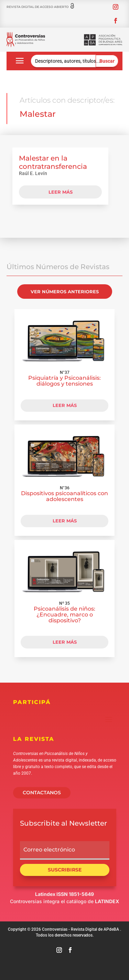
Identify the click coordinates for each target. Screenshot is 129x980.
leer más (61, 192)
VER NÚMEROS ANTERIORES (65, 292)
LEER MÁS (65, 405)
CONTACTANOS (42, 793)
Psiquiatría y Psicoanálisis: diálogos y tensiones (64, 381)
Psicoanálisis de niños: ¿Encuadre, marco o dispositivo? (64, 614)
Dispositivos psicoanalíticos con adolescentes (64, 496)
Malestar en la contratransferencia (53, 162)
